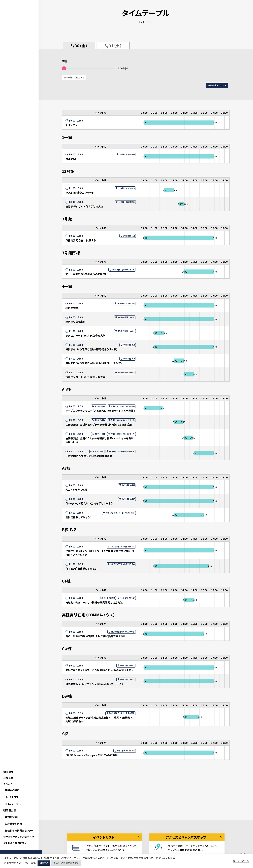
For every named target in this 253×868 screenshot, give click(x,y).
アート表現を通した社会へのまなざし (86, 274)
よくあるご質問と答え (15, 843)
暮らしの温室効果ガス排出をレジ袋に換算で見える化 (96, 636)
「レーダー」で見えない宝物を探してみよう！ (90, 503)
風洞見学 (71, 159)
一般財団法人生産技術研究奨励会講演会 (89, 456)
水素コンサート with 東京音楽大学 (86, 336)
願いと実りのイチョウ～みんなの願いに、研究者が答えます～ (100, 670)
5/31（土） (113, 46)
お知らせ (8, 778)
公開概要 (9, 772)
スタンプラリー (74, 125)
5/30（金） (79, 46)
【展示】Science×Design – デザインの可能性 (92, 755)
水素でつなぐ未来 (75, 322)
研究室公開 (10, 810)
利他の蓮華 (72, 308)
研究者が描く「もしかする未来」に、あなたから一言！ (94, 684)
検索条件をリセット (217, 85)
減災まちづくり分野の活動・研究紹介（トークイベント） (96, 363)
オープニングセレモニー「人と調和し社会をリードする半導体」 (100, 411)
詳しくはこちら (241, 861)
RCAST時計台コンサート (80, 193)
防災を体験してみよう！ (78, 517)
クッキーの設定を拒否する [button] (66, 863)
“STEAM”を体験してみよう (81, 569)
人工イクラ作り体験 (76, 490)
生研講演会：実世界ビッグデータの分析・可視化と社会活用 (99, 425)
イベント (8, 784)
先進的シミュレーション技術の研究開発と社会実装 (94, 602)
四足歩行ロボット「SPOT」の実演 (84, 206)
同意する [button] (44, 863)
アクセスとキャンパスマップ (19, 837)
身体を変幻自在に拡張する (81, 240)
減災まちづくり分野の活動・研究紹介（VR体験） (92, 349)
